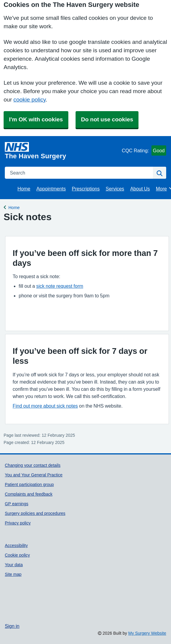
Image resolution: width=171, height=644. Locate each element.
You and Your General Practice (34, 475)
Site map (13, 574)
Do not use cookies (107, 119)
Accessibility (16, 545)
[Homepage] (62, 151)
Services (115, 189)
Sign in (12, 626)
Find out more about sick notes (45, 406)
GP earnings (17, 504)
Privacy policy (18, 523)
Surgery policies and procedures (35, 513)
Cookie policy (17, 555)
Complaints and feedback (29, 494)
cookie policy (29, 100)
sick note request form (60, 286)
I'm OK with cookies (36, 119)
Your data (14, 565)
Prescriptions (86, 189)
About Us (140, 189)
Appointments (51, 189)
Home (24, 189)
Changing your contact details (33, 465)
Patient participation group (29, 485)
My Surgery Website (147, 633)
